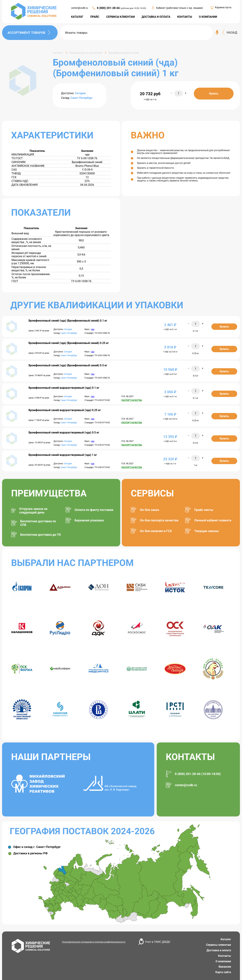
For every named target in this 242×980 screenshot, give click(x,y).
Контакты (225, 956)
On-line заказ (149, 510)
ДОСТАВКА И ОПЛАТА (156, 17)
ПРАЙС (95, 17)
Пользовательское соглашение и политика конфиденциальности (94, 942)
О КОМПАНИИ (208, 17)
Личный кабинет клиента (213, 520)
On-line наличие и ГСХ (156, 531)
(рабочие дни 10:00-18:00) (133, 8)
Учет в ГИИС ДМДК (158, 942)
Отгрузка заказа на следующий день (33, 511)
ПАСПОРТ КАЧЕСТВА (132, 400)
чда (93, 329)
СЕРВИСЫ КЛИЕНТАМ (120, 17)
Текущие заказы (206, 531)
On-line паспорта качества (159, 520)
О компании (223, 961)
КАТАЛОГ (77, 17)
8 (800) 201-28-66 (109, 8)
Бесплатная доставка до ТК (41, 535)
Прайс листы (204, 510)
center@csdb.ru (79, 8)
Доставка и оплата (219, 950)
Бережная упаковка (89, 520)
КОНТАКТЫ (185, 17)
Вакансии (225, 967)
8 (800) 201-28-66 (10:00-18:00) (198, 774)
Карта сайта (223, 972)
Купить (214, 94)
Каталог (226, 939)
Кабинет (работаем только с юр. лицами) (179, 8)
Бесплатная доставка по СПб (38, 523)
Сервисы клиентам (219, 945)
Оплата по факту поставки (94, 510)
